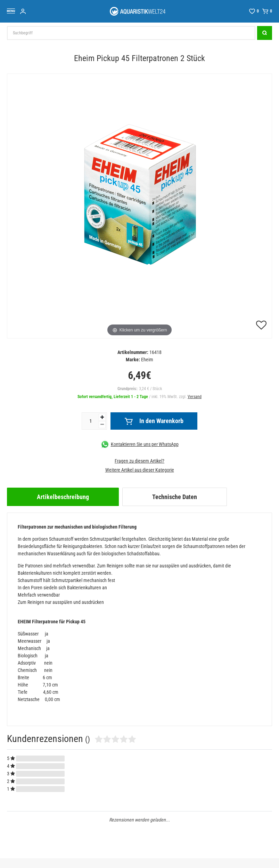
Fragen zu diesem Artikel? (139, 461)
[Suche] (265, 33)
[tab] (63, 497)
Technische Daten (175, 497)
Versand (195, 397)
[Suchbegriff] (131, 33)
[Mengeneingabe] (90, 421)
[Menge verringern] (102, 425)
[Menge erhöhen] (102, 417)
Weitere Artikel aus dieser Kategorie (140, 470)
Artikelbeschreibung (63, 497)
